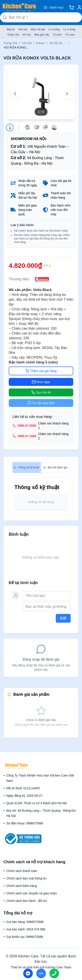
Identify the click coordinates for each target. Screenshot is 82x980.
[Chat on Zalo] (41, 973)
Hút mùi (23, 29)
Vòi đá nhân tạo (58, 43)
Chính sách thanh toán (22, 871)
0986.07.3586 (27, 426)
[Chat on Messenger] (28, 973)
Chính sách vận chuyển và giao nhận (32, 893)
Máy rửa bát (38, 29)
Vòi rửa (26, 35)
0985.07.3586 (27, 436)
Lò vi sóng (69, 29)
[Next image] (67, 94)
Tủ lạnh (57, 35)
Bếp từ (11, 29)
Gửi (63, 618)
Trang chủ (10, 43)
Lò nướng (54, 29)
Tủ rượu (70, 35)
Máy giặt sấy (42, 35)
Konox (40, 43)
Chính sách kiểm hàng (22, 886)
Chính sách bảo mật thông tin (26, 878)
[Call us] (54, 973)
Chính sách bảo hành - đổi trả (27, 901)
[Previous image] (15, 94)
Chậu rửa (13, 35)
